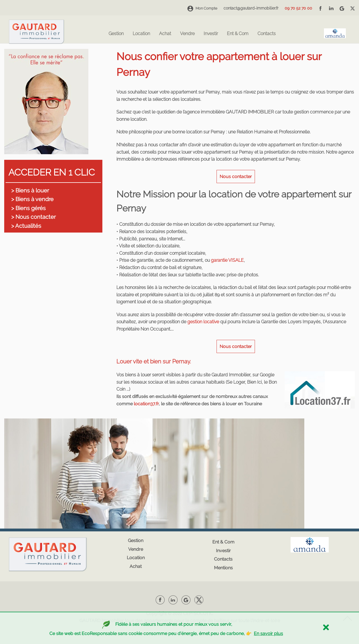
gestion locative (203, 322)
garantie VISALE (227, 260)
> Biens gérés (28, 208)
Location (141, 34)
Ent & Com (238, 34)
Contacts (267, 34)
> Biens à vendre (32, 199)
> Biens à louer (30, 190)
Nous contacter (236, 177)
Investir (211, 34)
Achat (165, 34)
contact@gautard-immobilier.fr (251, 8)
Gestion (116, 34)
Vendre (187, 34)
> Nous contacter (34, 217)
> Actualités (26, 226)
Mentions (223, 568)
